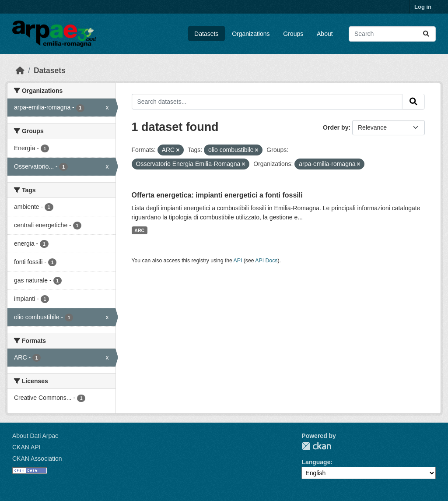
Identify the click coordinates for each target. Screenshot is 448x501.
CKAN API (26, 447)
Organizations (251, 34)
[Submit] (426, 34)
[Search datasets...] (392, 34)
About (325, 34)
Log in (423, 7)
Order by (336, 127)
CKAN (316, 446)
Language (316, 462)
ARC (139, 230)
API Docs (266, 261)
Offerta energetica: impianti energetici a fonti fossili (217, 195)
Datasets (206, 34)
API (238, 261)
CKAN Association (37, 459)
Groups (293, 34)
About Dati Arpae (35, 436)
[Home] (20, 71)
